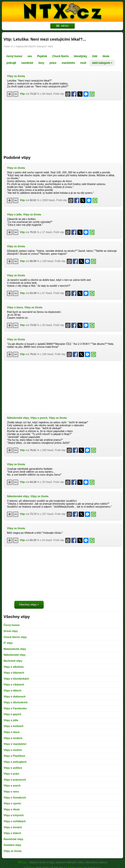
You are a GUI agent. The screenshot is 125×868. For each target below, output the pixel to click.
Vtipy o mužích (13, 750)
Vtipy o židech (12, 833)
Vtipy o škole (12, 809)
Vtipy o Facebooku (15, 708)
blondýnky (80, 56)
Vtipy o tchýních (14, 815)
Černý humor (12, 625)
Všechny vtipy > (29, 605)
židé (95, 56)
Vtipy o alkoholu (14, 667)
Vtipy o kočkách (14, 726)
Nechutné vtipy (13, 661)
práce (53, 63)
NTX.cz (22, 862)
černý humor (14, 56)
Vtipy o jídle (14, 214)
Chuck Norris (60, 56)
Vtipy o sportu (12, 803)
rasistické (27, 63)
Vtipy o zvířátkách (15, 821)
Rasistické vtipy (13, 839)
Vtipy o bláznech (14, 673)
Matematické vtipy (15, 649)
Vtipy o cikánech (14, 685)
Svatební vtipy (12, 845)
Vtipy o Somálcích (15, 798)
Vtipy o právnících (15, 780)
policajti (11, 63)
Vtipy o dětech (12, 691)
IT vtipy (8, 643)
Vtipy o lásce (15, 307)
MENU (62, 26)
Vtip (22, 94)
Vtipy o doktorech (15, 697)
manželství (68, 63)
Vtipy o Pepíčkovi (14, 756)
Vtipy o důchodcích (16, 702)
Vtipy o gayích (12, 714)
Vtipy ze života (16, 76)
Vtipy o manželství (15, 744)
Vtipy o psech (39, 418)
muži (83, 63)
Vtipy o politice (13, 768)
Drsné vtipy (11, 631)
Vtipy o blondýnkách (16, 679)
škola (106, 56)
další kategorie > (102, 63)
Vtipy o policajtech (15, 762)
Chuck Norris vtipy (15, 637)
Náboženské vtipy (18, 418)
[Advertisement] (62, 126)
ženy (41, 63)
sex (30, 56)
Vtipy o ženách (13, 827)
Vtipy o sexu (11, 792)
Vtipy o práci (11, 774)
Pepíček (42, 56)
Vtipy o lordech (13, 738)
